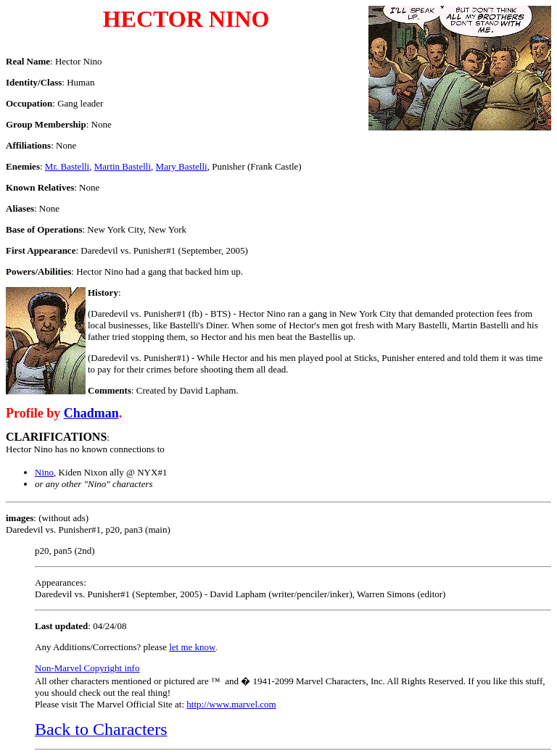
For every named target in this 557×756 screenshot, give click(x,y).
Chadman (91, 413)
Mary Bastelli (182, 166)
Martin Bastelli (123, 166)
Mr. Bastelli (67, 166)
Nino (44, 472)
